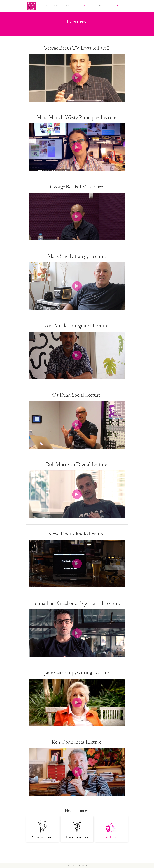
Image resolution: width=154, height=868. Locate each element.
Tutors (48, 6)
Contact (109, 6)
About (40, 6)
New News (77, 6)
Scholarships (98, 6)
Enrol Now (121, 6)
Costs (67, 6)
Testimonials (58, 6)
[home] (31, 6)
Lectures (87, 6)
